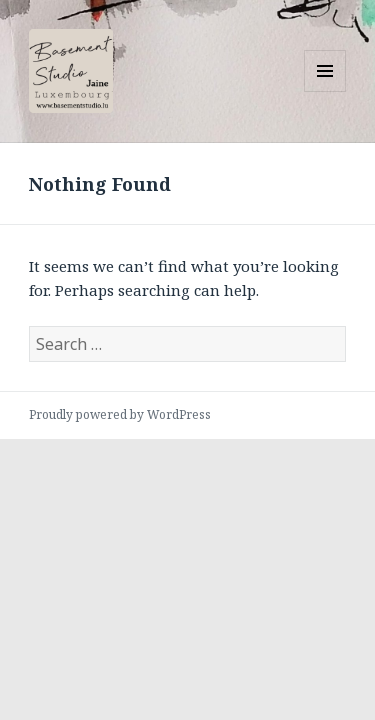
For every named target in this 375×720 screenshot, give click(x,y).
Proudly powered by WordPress (120, 414)
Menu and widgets (325, 91)
